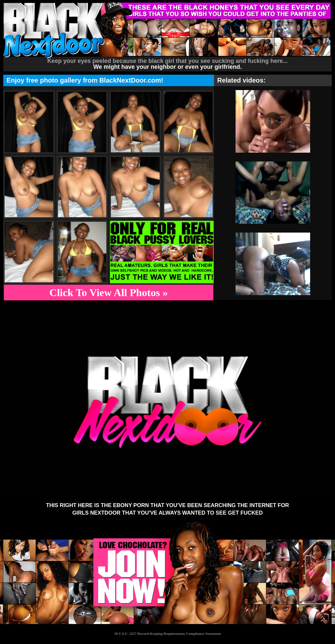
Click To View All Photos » (109, 293)
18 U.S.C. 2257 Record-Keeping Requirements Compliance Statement (167, 634)
